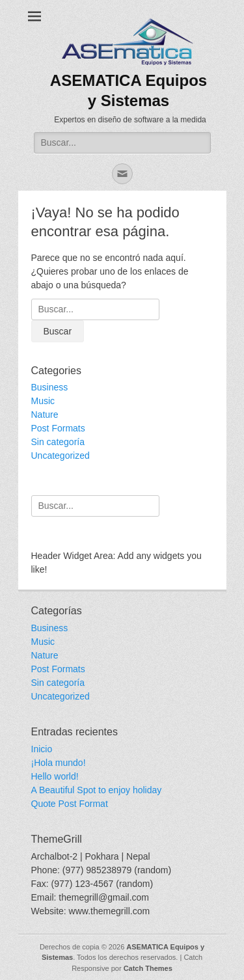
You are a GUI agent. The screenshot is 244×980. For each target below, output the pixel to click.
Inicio (42, 749)
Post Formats (58, 428)
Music (43, 401)
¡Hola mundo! (59, 763)
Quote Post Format (70, 804)
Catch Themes (148, 968)
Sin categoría (58, 442)
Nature (45, 415)
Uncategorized (61, 456)
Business (50, 387)
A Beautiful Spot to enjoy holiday (97, 790)
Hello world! (55, 776)
